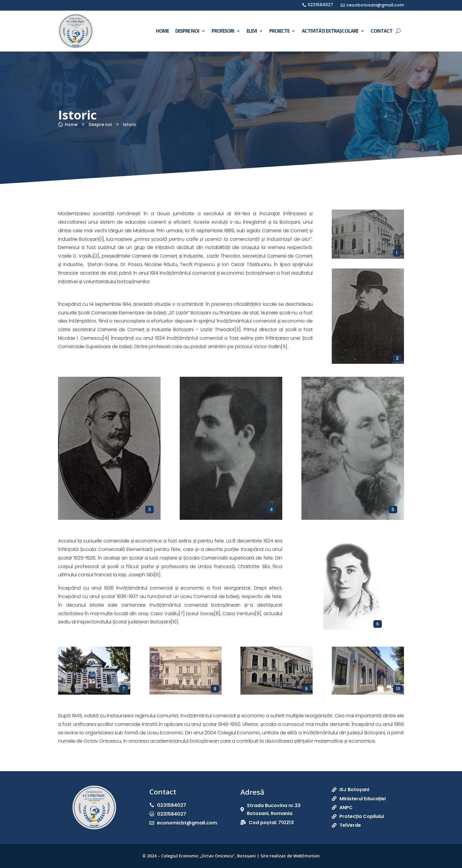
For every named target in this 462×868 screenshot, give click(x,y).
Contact (382, 31)
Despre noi (187, 31)
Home (162, 31)
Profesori (223, 31)
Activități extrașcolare (330, 31)
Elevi (252, 31)
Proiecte (279, 31)
